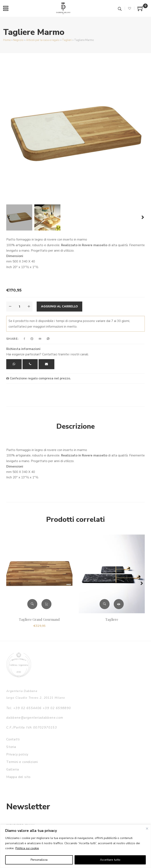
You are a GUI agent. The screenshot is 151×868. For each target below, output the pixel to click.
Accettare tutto (110, 860)
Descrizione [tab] (76, 426)
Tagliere (112, 619)
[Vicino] (147, 829)
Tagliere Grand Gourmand (39, 619)
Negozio (18, 40)
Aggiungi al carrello (59, 306)
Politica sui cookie (27, 848)
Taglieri (67, 40)
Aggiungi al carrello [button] (46, 604)
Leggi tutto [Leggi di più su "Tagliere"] (119, 604)
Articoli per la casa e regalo (43, 40)
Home (7, 40)
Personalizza (39, 860)
